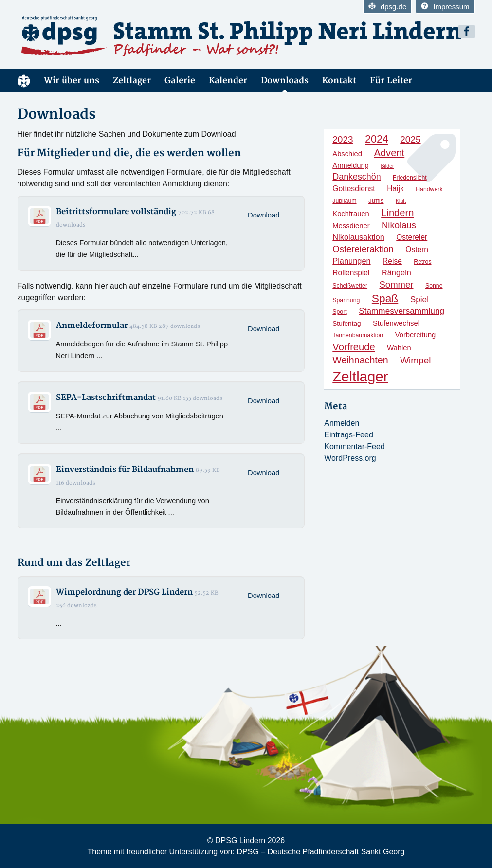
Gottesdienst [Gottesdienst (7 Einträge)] (354, 189)
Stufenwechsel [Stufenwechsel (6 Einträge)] (396, 323)
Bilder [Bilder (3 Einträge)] (387, 166)
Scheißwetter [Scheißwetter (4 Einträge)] (350, 286)
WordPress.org (350, 458)
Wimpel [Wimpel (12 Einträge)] (415, 360)
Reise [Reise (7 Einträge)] (392, 261)
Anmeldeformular (92, 325)
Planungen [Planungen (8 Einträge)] (351, 261)
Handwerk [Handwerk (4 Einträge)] (429, 189)
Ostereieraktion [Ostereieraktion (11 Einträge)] (363, 249)
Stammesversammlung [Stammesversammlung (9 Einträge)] (401, 311)
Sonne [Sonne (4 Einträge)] (434, 286)
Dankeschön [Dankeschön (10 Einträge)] (356, 177)
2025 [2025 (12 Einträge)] (410, 139)
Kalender (228, 81)
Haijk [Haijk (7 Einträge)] (395, 189)
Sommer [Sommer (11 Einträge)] (397, 284)
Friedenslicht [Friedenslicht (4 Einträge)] (410, 178)
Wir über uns (72, 81)
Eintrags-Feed (349, 435)
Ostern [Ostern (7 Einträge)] (417, 249)
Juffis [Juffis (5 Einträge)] (376, 201)
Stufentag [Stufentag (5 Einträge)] (346, 323)
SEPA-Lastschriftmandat (106, 398)
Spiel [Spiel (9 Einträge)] (419, 299)
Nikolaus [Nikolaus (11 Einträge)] (399, 225)
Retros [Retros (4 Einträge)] (422, 262)
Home (24, 81)
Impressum (445, 7)
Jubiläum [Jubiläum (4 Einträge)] (344, 201)
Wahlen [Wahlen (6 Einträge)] (399, 348)
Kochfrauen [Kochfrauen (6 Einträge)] (351, 214)
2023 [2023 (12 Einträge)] (343, 139)
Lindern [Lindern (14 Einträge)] (397, 213)
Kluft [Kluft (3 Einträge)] (401, 201)
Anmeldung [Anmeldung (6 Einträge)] (351, 165)
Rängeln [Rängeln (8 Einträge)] (396, 272)
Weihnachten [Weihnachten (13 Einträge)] (360, 360)
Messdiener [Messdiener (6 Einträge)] (351, 226)
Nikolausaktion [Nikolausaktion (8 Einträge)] (358, 237)
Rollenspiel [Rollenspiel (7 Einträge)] (351, 273)
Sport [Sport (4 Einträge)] (339, 312)
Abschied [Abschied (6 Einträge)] (347, 154)
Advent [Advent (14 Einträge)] (389, 153)
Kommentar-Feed (355, 446)
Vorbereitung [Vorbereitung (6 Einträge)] (416, 335)
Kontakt (339, 81)
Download (264, 215)
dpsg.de (387, 7)
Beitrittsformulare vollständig (116, 212)
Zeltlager (132, 81)
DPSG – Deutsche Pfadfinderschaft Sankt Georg (320, 852)
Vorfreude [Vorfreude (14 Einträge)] (354, 347)
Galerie (180, 81)
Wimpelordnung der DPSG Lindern (124, 592)
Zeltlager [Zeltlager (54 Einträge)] (360, 376)
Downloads (285, 81)
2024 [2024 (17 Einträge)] (377, 139)
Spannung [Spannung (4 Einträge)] (346, 300)
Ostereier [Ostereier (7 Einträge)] (412, 237)
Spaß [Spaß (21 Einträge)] (385, 298)
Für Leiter (391, 81)
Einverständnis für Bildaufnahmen (125, 470)
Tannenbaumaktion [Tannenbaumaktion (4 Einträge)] (358, 335)
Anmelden (342, 423)
